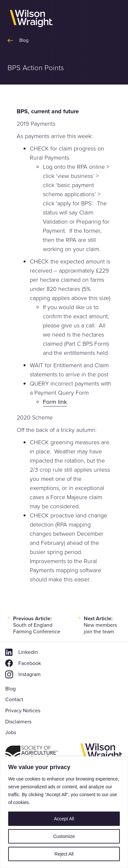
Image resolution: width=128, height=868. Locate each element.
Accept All (64, 819)
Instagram (29, 674)
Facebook (30, 663)
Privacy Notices (23, 710)
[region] (64, 812)
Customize (64, 836)
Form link (55, 402)
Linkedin (28, 652)
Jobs (11, 732)
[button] (112, 19)
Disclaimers (18, 722)
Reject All (64, 854)
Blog (10, 689)
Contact (14, 699)
